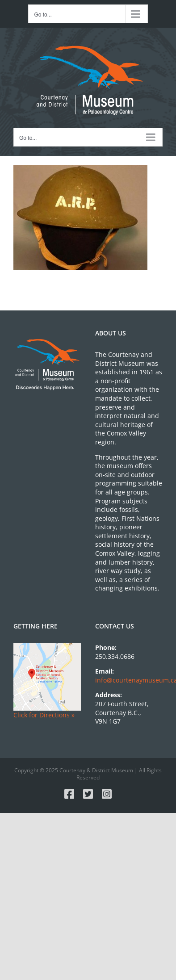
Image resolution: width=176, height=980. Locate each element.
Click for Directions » (44, 715)
